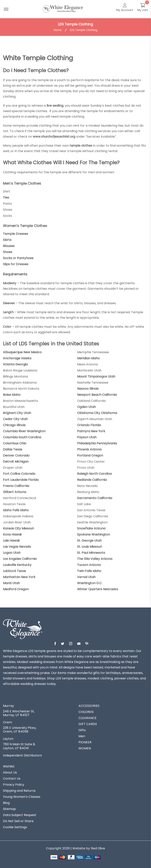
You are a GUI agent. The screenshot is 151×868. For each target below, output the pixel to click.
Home (57, 30)
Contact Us (12, 778)
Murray (8, 705)
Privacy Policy (14, 784)
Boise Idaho (12, 394)
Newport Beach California (97, 394)
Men (82, 736)
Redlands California (92, 479)
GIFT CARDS (88, 724)
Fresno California (16, 486)
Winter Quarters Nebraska (98, 589)
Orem (7, 722)
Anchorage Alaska (17, 358)
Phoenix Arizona (89, 449)
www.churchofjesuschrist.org (55, 137)
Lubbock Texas (14, 571)
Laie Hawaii (11, 540)
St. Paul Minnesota (91, 552)
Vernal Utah (86, 577)
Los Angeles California (20, 558)
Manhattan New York (19, 577)
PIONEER (85, 742)
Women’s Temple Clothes (26, 226)
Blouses (9, 246)
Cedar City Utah (15, 419)
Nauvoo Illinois (88, 388)
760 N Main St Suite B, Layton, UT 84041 (19, 746)
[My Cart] (143, 8)
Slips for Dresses (16, 264)
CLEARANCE (87, 718)
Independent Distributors (22, 755)
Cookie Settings (15, 827)
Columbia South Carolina (22, 437)
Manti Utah (11, 583)
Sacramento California (95, 498)
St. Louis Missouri (89, 546)
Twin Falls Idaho (89, 571)
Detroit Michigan (16, 461)
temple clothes (81, 146)
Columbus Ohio (15, 443)
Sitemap (9, 809)
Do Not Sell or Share (18, 821)
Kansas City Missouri (18, 528)
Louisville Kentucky (17, 565)
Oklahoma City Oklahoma (97, 413)
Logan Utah (12, 552)
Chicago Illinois (14, 425)
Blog (6, 803)
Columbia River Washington (24, 431)
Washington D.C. (90, 583)
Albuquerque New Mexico (22, 352)
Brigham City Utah (17, 413)
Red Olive (98, 848)
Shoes (8, 252)
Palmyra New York (91, 431)
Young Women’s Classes (22, 796)
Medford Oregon (16, 589)
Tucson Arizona (89, 565)
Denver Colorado (16, 455)
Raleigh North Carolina (94, 473)
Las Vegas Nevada (17, 546)
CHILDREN (86, 712)
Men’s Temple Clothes (22, 183)
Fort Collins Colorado (19, 473)
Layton (8, 739)
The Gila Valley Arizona (95, 558)
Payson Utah (87, 437)
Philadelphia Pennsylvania (97, 443)
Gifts (82, 730)
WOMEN (85, 748)
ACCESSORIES (89, 705)
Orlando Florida (89, 425)
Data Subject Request (20, 815)
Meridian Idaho (88, 358)
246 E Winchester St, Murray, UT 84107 (19, 713)
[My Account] (125, 8)
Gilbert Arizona (15, 492)
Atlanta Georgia (15, 364)
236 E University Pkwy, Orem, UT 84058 (20, 729)
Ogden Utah (86, 407)
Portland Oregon (90, 455)
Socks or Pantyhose (18, 258)
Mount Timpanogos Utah (96, 376)
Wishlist (9, 766)
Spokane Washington (93, 534)
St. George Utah (89, 540)
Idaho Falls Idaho (16, 510)
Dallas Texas (13, 449)
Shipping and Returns (19, 790)
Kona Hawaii (12, 534)
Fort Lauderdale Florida (21, 479)
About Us (10, 772)
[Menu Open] (6, 9)
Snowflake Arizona (91, 528)
